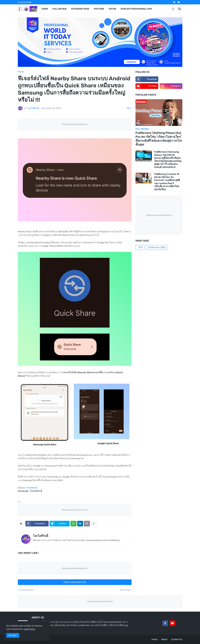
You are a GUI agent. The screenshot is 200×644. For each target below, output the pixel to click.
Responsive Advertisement (75, 124)
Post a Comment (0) (75, 582)
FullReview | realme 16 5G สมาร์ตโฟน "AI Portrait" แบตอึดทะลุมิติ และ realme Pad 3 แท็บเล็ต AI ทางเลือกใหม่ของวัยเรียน (167, 182)
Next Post (125, 590)
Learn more (29, 629)
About (164, 639)
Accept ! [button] (13, 635)
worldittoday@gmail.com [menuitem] (136, 9)
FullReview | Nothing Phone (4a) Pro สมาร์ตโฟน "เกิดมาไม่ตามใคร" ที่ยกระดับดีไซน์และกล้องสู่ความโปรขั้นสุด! (159, 139)
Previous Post (26, 590)
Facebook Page (25, 2)
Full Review (157, 247)
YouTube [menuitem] (99, 9)
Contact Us (177, 639)
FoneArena (32, 488)
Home (21, 72)
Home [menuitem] (45, 9)
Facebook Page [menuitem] (80, 9)
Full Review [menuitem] (60, 9)
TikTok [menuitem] (112, 9)
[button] (173, 9)
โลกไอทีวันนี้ (40, 536)
